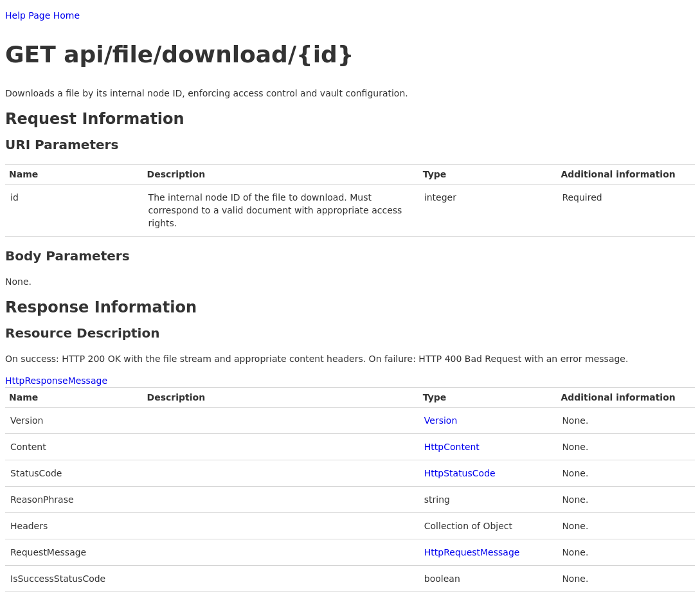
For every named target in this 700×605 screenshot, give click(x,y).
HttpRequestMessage (472, 552)
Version (441, 420)
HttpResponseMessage (56, 381)
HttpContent (452, 447)
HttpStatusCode (460, 473)
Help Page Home (42, 15)
